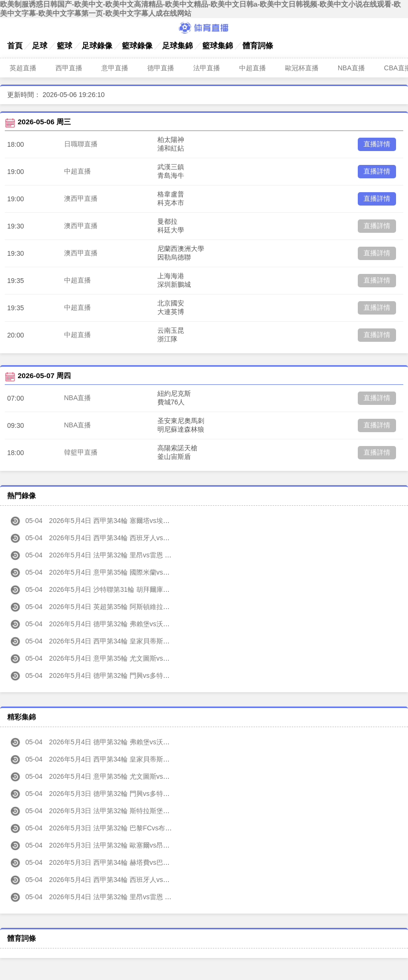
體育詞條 (258, 46)
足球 (40, 46)
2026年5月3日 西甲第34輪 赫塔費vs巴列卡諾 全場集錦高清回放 (124, 862)
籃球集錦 (218, 46)
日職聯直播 (81, 144)
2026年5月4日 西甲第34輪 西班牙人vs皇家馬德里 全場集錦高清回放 (131, 880)
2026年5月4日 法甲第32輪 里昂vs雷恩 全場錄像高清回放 (114, 555)
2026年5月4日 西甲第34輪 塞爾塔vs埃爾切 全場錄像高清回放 (121, 521)
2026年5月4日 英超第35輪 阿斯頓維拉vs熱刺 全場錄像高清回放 (124, 607)
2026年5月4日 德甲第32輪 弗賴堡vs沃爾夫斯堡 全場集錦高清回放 (127, 742)
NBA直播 (351, 68)
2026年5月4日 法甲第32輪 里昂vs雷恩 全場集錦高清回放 (114, 897)
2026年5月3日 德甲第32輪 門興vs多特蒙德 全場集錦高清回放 (121, 794)
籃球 (65, 46)
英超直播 (23, 68)
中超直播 (253, 68)
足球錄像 (97, 46)
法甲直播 (207, 68)
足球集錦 (177, 46)
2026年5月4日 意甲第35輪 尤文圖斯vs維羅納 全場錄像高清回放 (124, 658)
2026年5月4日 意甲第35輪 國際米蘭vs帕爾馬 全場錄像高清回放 (124, 572)
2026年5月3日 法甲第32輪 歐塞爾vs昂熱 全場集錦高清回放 (117, 845)
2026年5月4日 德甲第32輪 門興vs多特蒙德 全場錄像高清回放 (121, 675)
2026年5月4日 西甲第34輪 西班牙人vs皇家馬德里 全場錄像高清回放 (131, 538)
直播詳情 (377, 144)
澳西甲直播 (81, 198)
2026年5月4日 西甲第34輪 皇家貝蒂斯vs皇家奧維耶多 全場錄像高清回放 (138, 641)
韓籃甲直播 (81, 452)
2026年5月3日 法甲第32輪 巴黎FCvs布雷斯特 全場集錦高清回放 (125, 828)
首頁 (15, 46)
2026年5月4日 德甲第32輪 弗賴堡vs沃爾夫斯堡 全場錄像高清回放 (127, 624)
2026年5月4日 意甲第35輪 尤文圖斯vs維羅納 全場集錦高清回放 (124, 776)
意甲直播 (115, 68)
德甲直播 (161, 68)
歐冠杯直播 (302, 68)
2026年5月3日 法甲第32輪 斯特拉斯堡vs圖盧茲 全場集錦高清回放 (127, 811)
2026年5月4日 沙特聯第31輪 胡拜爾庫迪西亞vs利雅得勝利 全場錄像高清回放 (144, 589)
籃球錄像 (137, 46)
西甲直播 (69, 68)
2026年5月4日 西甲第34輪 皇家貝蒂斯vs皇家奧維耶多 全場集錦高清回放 (138, 759)
